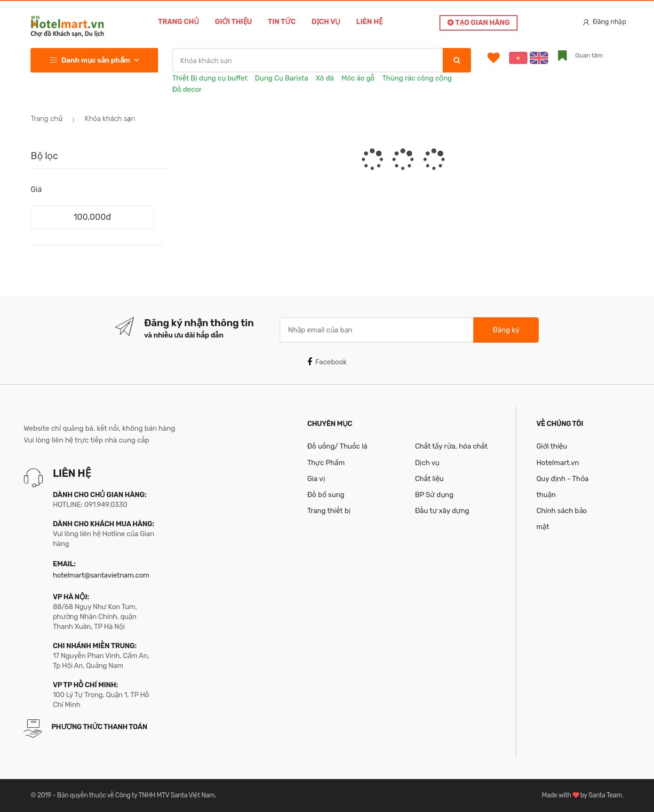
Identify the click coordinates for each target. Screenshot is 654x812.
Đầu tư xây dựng (442, 511)
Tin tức (282, 22)
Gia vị (316, 479)
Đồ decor (187, 89)
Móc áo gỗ (358, 78)
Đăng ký (506, 330)
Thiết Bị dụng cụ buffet (210, 78)
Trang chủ (179, 22)
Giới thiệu (234, 22)
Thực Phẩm (326, 463)
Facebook (327, 362)
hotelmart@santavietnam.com (101, 575)
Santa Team (605, 795)
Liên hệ (369, 22)
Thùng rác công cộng (417, 78)
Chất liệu (429, 479)
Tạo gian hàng (479, 23)
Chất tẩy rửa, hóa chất (451, 446)
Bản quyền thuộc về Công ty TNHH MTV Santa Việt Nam (136, 795)
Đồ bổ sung (326, 495)
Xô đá (325, 78)
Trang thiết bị (329, 511)
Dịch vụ (326, 22)
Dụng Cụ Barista (282, 78)
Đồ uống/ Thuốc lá (337, 446)
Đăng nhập (605, 22)
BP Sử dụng (434, 495)
